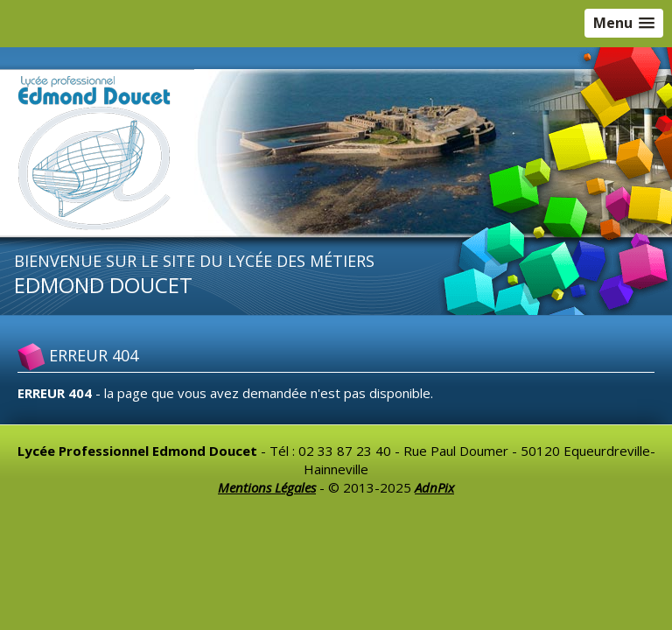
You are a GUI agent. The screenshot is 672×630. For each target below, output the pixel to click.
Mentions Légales (267, 487)
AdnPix (434, 487)
